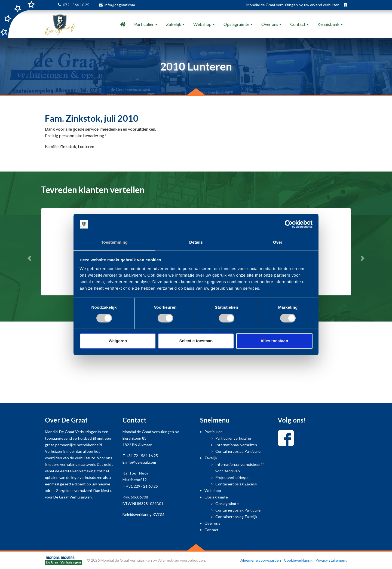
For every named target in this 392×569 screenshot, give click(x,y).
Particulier (144, 24)
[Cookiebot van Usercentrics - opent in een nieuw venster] (289, 224)
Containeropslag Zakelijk (236, 484)
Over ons (270, 24)
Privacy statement (331, 560)
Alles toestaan (274, 341)
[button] (29, 258)
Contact (298, 24)
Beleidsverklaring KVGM (143, 514)
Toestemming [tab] (114, 242)
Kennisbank (328, 24)
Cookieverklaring (298, 560)
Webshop (202, 24)
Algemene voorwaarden (261, 560)
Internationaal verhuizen (236, 445)
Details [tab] (196, 242)
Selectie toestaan (196, 341)
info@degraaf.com (120, 5)
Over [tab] (278, 242)
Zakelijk (174, 24)
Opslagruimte (236, 24)
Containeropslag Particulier (239, 451)
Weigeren (118, 341)
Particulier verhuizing (233, 438)
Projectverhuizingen (232, 477)
